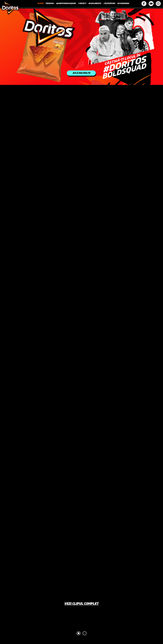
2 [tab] (85, 633)
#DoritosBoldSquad (66, 4)
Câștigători (109, 4)
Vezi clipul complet (82, 604)
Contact (82, 4)
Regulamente (95, 4)
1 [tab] (79, 633)
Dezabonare (123, 4)
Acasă (40, 4)
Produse (50, 4)
